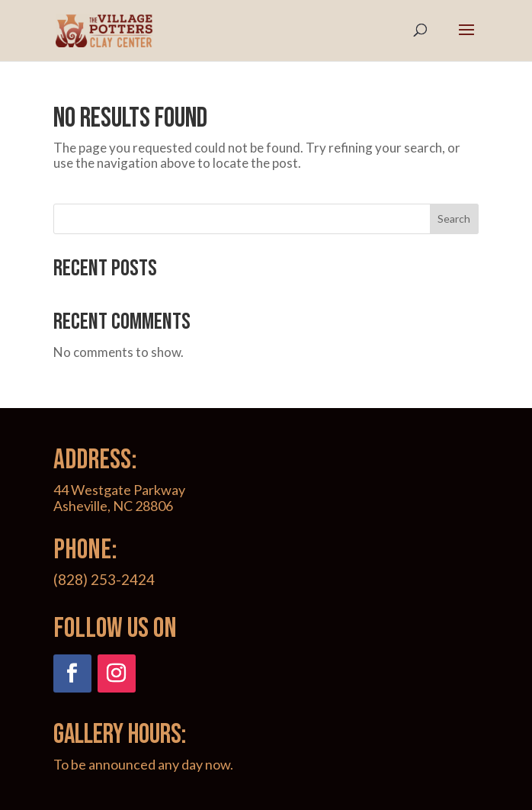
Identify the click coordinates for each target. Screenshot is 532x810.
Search (454, 219)
